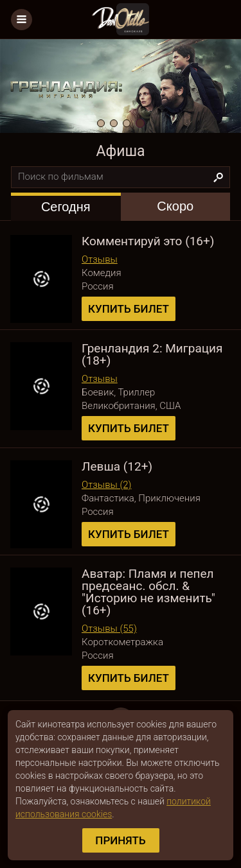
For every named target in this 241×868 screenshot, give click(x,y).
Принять (120, 840)
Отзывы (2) (106, 485)
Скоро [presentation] (175, 206)
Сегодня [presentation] (66, 207)
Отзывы (100, 259)
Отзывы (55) (109, 629)
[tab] (66, 207)
